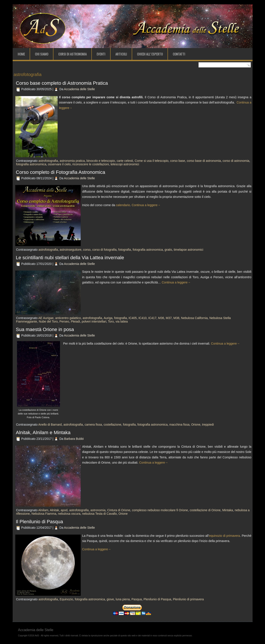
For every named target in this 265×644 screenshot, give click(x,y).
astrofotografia (48, 161)
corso (87, 250)
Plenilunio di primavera (188, 599)
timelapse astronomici (189, 250)
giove (110, 599)
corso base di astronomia (204, 161)
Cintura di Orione (119, 510)
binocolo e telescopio (101, 161)
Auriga (108, 318)
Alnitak (54, 510)
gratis (168, 250)
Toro (111, 321)
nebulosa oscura (69, 514)
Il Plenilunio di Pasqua (39, 522)
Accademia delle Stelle (79, 89)
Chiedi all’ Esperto (150, 54)
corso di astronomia (236, 161)
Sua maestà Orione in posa (45, 329)
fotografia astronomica (31, 164)
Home (21, 54)
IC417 (152, 318)
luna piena (123, 599)
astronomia (98, 510)
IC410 (143, 318)
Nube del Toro (48, 321)
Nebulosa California (194, 318)
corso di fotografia (104, 250)
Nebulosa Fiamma (44, 514)
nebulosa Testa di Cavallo (99, 514)
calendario (123, 205)
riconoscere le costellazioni (91, 164)
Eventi (101, 54)
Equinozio (67, 599)
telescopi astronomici (125, 164)
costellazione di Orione (205, 510)
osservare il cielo (59, 164)
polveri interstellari (94, 321)
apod (64, 510)
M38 (176, 318)
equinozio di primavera (224, 536)
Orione (196, 425)
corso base (178, 161)
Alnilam (43, 510)
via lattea (122, 321)
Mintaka (228, 510)
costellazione (112, 425)
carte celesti (125, 161)
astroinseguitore (71, 250)
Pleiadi (75, 321)
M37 (169, 318)
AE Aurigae (46, 318)
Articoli (121, 54)
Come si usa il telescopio (152, 161)
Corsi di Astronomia (72, 54)
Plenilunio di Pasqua (157, 599)
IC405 (133, 318)
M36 (161, 318)
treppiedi (208, 425)
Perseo (64, 321)
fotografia (125, 250)
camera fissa (93, 425)
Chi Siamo (42, 54)
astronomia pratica (72, 161)
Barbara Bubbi (74, 439)
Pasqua (137, 599)
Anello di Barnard (50, 425)
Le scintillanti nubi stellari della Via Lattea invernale (70, 258)
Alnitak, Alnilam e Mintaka (44, 432)
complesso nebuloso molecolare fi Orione (160, 510)
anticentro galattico (68, 318)
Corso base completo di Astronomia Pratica (62, 83)
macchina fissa (179, 425)
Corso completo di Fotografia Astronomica (61, 172)
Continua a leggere (146, 205)
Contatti (179, 54)
